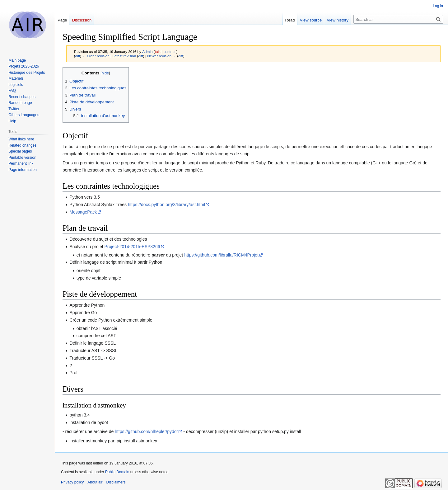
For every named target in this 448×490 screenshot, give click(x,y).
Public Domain (117, 472)
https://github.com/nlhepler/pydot (146, 431)
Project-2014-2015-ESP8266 (132, 247)
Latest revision (124, 56)
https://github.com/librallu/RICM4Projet (221, 255)
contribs (170, 52)
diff (78, 56)
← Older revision (96, 56)
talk (158, 52)
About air (95, 482)
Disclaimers (116, 482)
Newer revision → (162, 56)
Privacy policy (72, 482)
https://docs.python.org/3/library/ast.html (166, 205)
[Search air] (398, 19)
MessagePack (83, 212)
